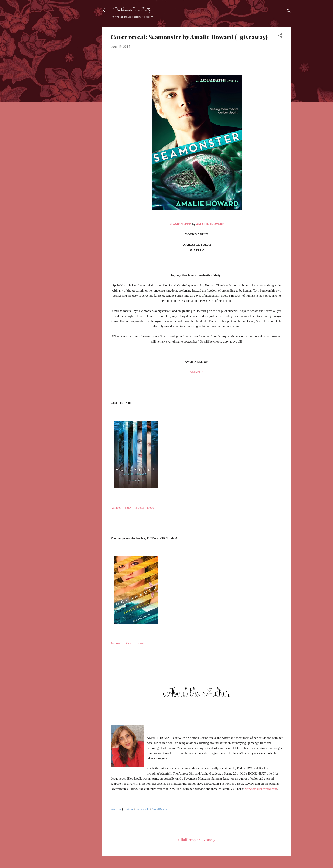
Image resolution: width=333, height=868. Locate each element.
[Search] (289, 12)
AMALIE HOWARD (210, 224)
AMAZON (197, 372)
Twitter (129, 809)
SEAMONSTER (180, 224)
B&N (128, 508)
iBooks (139, 508)
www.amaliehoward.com (261, 789)
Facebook (143, 809)
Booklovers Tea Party (132, 10)
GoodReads (159, 809)
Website (116, 809)
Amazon (116, 508)
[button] (280, 36)
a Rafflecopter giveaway (197, 840)
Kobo (150, 508)
